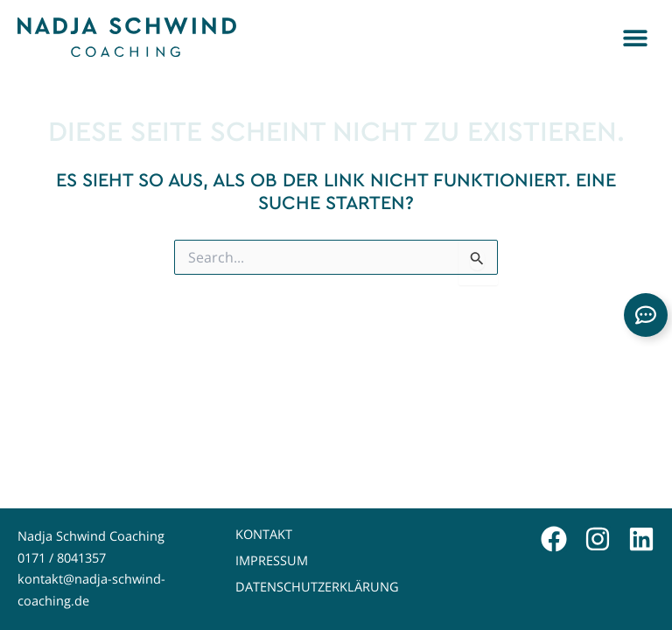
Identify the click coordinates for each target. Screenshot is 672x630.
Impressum (272, 560)
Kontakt (264, 534)
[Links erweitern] (646, 315)
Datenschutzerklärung (317, 587)
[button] (635, 37)
